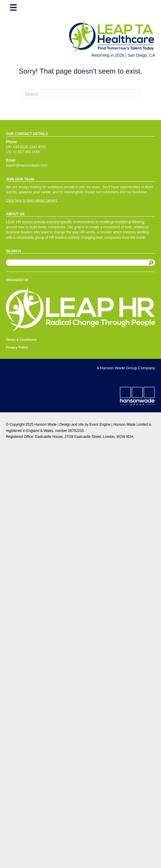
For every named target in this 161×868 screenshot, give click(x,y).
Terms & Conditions (21, 340)
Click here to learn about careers (32, 200)
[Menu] (13, 7)
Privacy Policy (17, 347)
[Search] (81, 94)
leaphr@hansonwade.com (27, 165)
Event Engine (100, 425)
